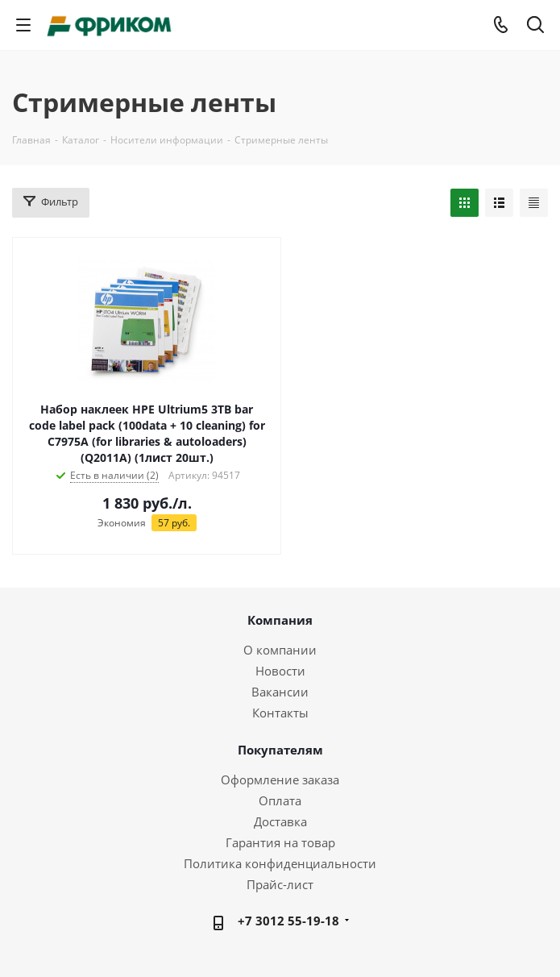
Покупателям (280, 750)
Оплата (280, 800)
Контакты (280, 713)
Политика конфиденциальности (280, 863)
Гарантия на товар (280, 842)
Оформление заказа (280, 780)
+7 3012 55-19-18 (288, 921)
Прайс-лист (280, 884)
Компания (280, 620)
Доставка (280, 821)
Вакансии (280, 692)
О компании (280, 650)
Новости (280, 671)
